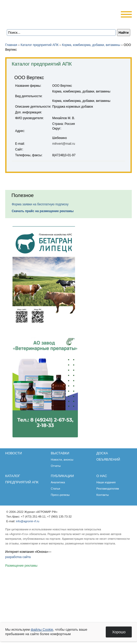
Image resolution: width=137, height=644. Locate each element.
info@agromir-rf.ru (27, 521)
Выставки (60, 453)
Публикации (62, 476)
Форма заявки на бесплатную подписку (40, 204)
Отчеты (56, 466)
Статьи (55, 489)
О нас (102, 476)
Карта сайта (43, 22)
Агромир (39, 12)
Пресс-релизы (60, 495)
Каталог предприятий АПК (40, 45)
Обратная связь (36, 22)
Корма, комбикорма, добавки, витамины (91, 45)
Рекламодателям (108, 489)
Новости (14, 453)
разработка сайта (18, 557)
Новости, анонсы (62, 460)
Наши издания (106, 482)
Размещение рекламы (21, 566)
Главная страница (29, 22)
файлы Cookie (42, 630)
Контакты (103, 495)
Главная (11, 45)
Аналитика (58, 482)
